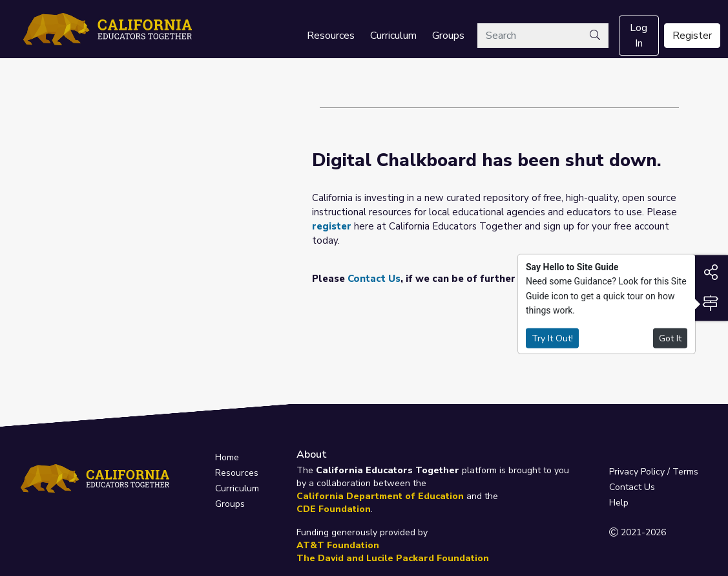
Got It (670, 338)
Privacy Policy (637, 472)
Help (619, 503)
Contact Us (374, 279)
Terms (685, 472)
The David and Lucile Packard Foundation (393, 558)
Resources (331, 36)
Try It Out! (552, 338)
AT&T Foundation (338, 545)
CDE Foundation (334, 509)
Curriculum (393, 36)
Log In (639, 36)
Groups (448, 36)
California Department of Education (380, 496)
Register (692, 36)
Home (227, 457)
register (332, 226)
